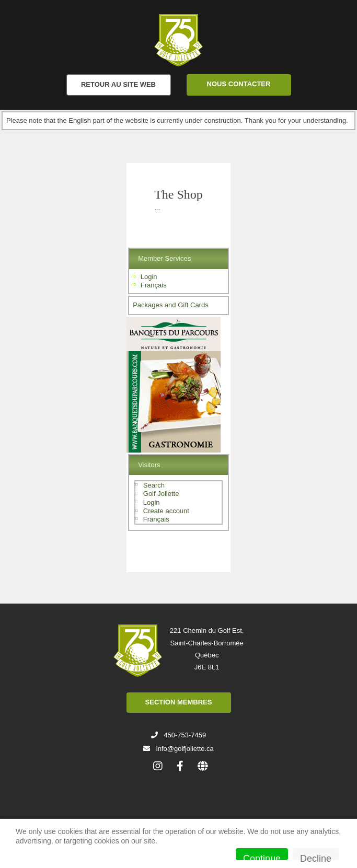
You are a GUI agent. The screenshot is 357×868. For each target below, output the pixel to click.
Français (154, 285)
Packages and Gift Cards (171, 305)
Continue (262, 857)
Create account (166, 511)
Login (149, 277)
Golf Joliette (161, 494)
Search (154, 485)
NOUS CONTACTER (239, 84)
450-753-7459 (185, 735)
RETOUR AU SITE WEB (118, 84)
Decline (316, 857)
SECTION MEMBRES (179, 702)
